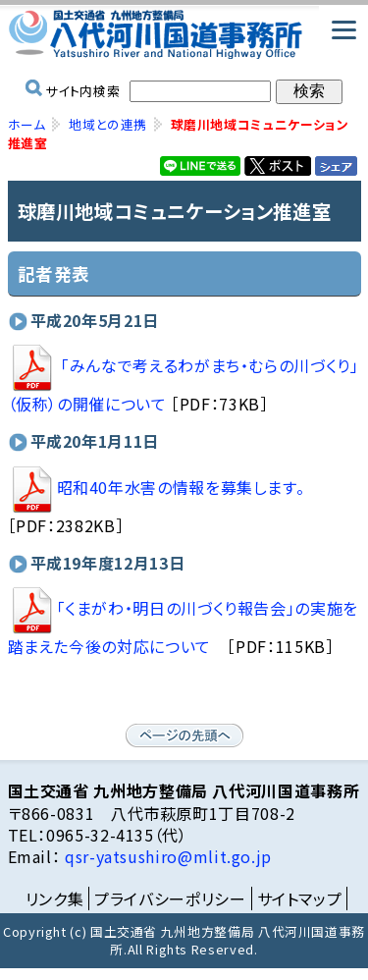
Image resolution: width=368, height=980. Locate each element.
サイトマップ (300, 898)
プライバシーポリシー (170, 898)
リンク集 (55, 898)
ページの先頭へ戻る (184, 735)
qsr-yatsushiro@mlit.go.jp (166, 856)
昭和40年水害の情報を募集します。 (157, 487)
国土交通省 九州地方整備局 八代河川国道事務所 (184, 34)
